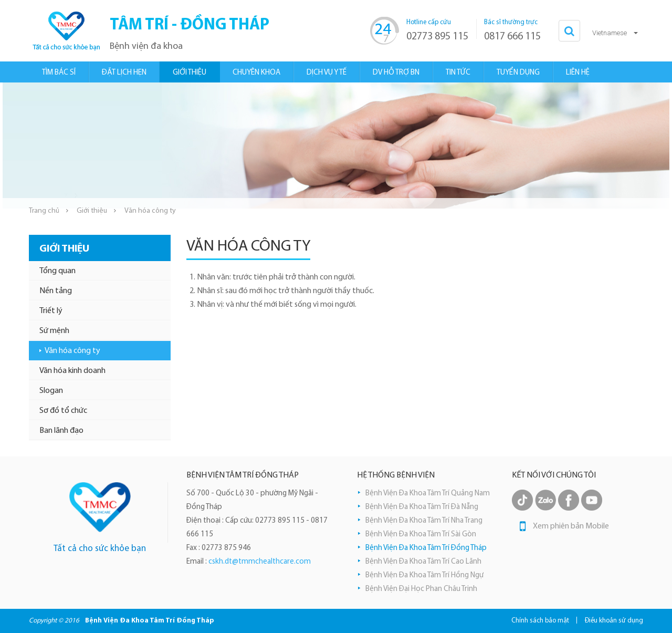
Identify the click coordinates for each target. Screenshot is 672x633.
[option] (336, 146)
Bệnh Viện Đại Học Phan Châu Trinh (421, 589)
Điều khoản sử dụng (614, 621)
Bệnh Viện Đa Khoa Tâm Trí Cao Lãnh (423, 562)
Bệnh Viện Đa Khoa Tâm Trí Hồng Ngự (424, 575)
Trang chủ (44, 211)
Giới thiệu (92, 211)
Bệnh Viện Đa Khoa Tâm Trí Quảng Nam (428, 494)
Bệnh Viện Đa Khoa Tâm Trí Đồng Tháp (426, 548)
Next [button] (664, 146)
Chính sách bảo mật (540, 621)
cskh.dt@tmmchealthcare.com (260, 562)
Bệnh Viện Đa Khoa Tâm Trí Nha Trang (424, 521)
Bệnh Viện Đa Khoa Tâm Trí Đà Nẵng (422, 507)
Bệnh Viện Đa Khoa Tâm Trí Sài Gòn (421, 535)
